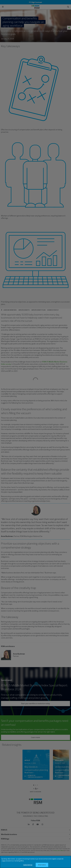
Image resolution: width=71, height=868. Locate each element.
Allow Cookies (42, 865)
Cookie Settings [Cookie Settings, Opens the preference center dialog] (28, 865)
